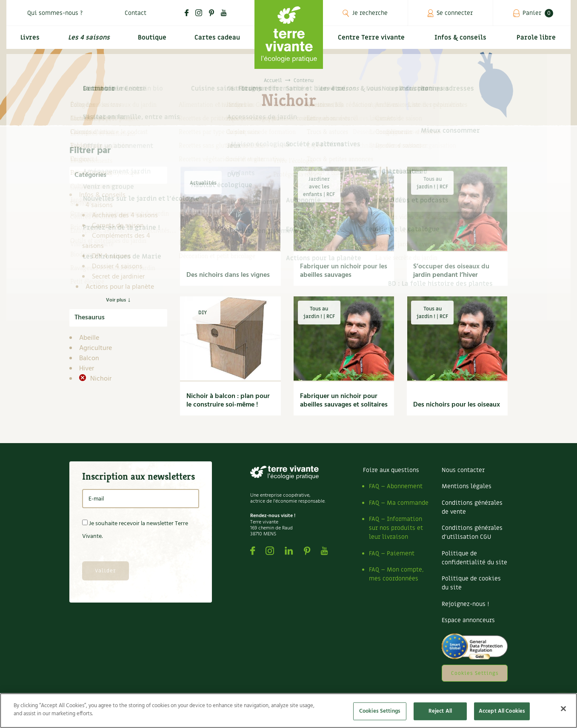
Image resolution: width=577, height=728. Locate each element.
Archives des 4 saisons (125, 216)
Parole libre (537, 41)
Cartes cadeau (217, 41)
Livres (29, 41)
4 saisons (99, 205)
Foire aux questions (391, 470)
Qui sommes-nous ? (55, 13)
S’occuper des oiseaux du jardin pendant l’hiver (451, 271)
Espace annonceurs (468, 620)
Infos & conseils (464, 41)
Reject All (440, 711)
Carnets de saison (118, 226)
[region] (288, 711)
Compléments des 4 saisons (116, 241)
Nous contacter (463, 470)
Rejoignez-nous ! (465, 604)
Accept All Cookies (502, 711)
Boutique (151, 41)
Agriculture (96, 348)
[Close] (563, 708)
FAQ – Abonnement (396, 486)
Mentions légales (467, 486)
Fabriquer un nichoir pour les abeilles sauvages (344, 271)
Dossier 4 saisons (117, 267)
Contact (136, 13)
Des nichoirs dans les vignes (228, 275)
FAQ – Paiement (392, 553)
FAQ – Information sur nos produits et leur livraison (396, 528)
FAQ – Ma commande (399, 503)
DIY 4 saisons (111, 256)
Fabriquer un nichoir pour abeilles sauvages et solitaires (344, 401)
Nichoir (100, 379)
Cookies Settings (475, 673)
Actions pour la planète (120, 287)
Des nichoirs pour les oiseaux (457, 405)
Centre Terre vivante (373, 41)
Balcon (89, 358)
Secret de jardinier (118, 277)
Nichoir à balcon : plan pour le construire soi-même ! (228, 401)
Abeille (89, 338)
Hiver (87, 369)
